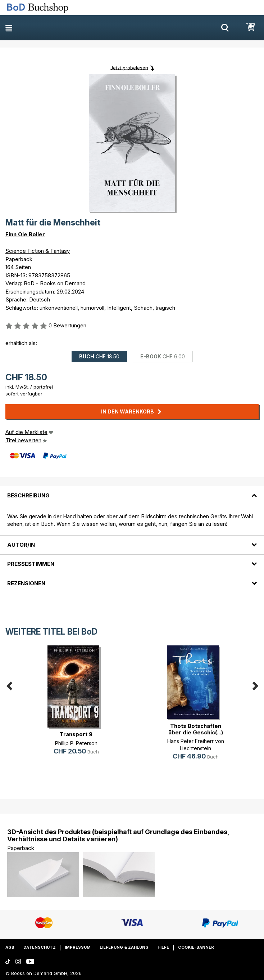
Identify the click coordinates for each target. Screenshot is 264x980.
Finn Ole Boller (25, 234)
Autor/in (21, 545)
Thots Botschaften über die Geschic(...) (196, 729)
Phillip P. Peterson (76, 743)
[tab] (132, 491)
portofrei (43, 387)
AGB (10, 947)
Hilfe (163, 947)
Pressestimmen (31, 564)
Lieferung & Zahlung (124, 947)
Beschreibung (28, 495)
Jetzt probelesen (129, 67)
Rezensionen (26, 583)
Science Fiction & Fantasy (38, 251)
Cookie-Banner (196, 947)
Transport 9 (76, 734)
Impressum (78, 947)
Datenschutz (40, 947)
